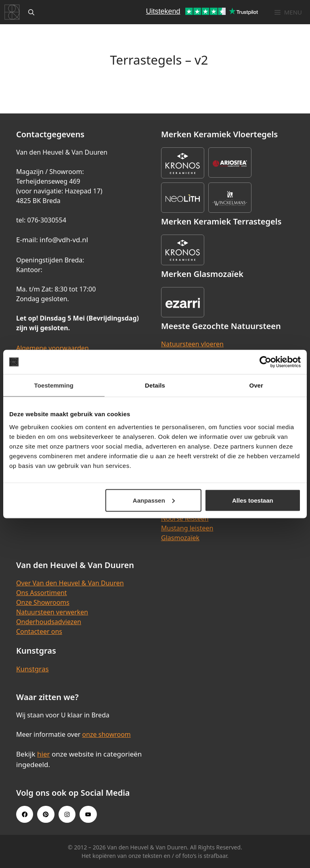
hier (44, 754)
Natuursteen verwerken (52, 612)
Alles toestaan (253, 500)
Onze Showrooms (43, 602)
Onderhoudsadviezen (49, 622)
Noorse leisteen (185, 518)
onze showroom (106, 734)
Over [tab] (256, 385)
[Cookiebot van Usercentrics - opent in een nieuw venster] (265, 362)
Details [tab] (155, 385)
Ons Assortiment (42, 593)
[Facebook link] (25, 814)
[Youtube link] (88, 814)
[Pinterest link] (46, 814)
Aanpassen (154, 500)
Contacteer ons (39, 631)
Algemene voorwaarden (52, 348)
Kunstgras (32, 669)
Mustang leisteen (187, 528)
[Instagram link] (67, 814)
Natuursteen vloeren (192, 344)
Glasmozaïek (180, 538)
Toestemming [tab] (54, 385)
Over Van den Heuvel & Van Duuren (70, 583)
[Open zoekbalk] (31, 12)
